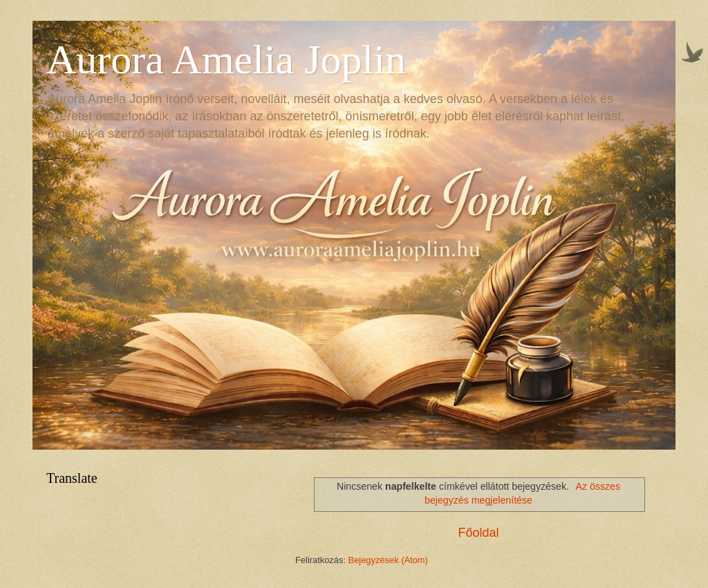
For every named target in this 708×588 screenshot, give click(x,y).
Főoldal (478, 533)
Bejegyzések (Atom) (388, 560)
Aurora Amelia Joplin (226, 59)
